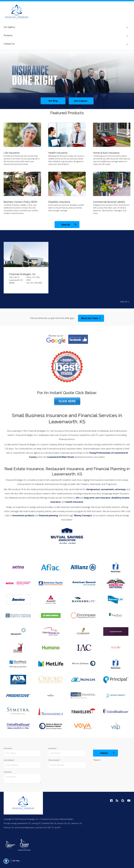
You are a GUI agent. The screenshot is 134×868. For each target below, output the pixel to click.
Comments (22, 777)
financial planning (48, 515)
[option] (67, 80)
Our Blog (53, 101)
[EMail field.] (22, 765)
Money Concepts (83, 515)
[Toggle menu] (127, 28)
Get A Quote (81, 101)
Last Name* (67, 752)
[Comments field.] (22, 778)
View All (66, 225)
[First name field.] (22, 753)
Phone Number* (67, 764)
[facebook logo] (111, 800)
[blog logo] (117, 800)
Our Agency (9, 27)
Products (8, 35)
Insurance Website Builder (62, 819)
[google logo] (123, 800)
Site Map (16, 861)
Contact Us (9, 44)
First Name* (22, 752)
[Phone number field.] (67, 765)
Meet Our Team (90, 318)
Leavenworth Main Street (61, 457)
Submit (104, 753)
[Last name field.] (67, 753)
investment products (23, 515)
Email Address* (22, 764)
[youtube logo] (129, 800)
